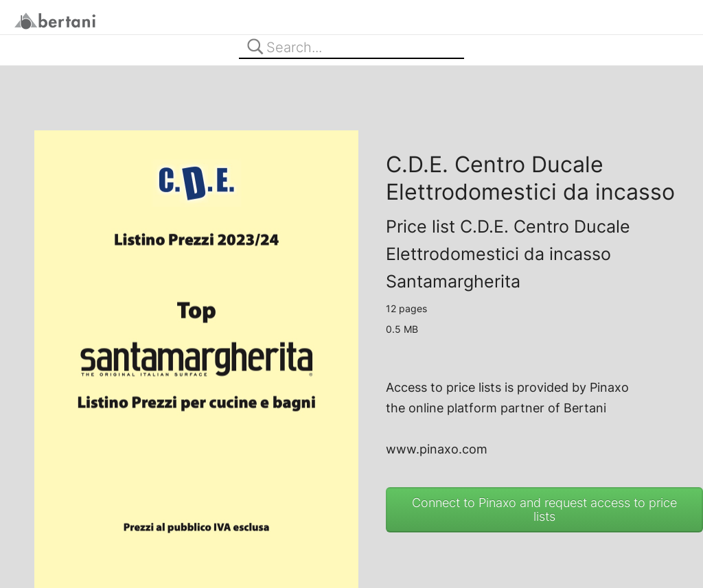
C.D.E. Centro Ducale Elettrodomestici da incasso (530, 178)
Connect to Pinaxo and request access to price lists (544, 509)
